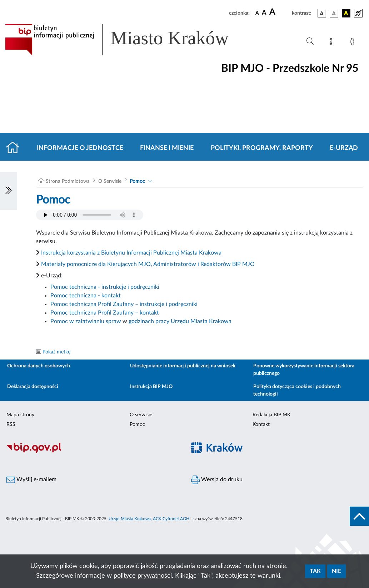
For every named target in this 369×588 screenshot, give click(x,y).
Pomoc (137, 181)
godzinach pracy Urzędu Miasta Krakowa (180, 321)
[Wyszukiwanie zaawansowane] (310, 41)
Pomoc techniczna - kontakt (86, 296)
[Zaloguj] (354, 43)
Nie (336, 571)
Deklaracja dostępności (33, 387)
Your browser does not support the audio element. (90, 215)
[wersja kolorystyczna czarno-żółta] (346, 13)
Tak (315, 571)
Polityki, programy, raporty (262, 148)
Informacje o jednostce (80, 148)
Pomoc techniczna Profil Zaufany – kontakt (105, 313)
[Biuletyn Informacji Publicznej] (92, 452)
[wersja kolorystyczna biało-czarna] (334, 13)
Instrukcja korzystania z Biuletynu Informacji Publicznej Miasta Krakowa (131, 253)
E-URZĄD (344, 148)
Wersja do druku (217, 480)
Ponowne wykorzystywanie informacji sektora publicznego (304, 370)
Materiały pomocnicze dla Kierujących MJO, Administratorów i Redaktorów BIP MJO (148, 264)
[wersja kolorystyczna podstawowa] (322, 13)
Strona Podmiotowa (68, 181)
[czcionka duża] (280, 12)
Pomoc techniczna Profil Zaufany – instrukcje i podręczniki (124, 304)
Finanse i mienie (167, 148)
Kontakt (261, 424)
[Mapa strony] (333, 43)
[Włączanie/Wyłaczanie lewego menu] (9, 191)
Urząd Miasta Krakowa (130, 519)
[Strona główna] (16, 148)
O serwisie (141, 415)
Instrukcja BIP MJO (151, 387)
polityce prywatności (143, 576)
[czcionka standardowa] (257, 13)
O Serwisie (110, 181)
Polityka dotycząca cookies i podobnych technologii (297, 390)
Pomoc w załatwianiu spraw (86, 321)
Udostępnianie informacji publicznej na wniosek (183, 366)
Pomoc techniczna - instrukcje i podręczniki (105, 287)
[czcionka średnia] (264, 13)
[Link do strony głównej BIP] (127, 40)
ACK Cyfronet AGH (171, 519)
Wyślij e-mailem (31, 480)
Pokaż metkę (56, 352)
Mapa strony (20, 415)
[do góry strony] (359, 516)
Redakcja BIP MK (271, 415)
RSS (11, 424)
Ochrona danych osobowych (39, 366)
